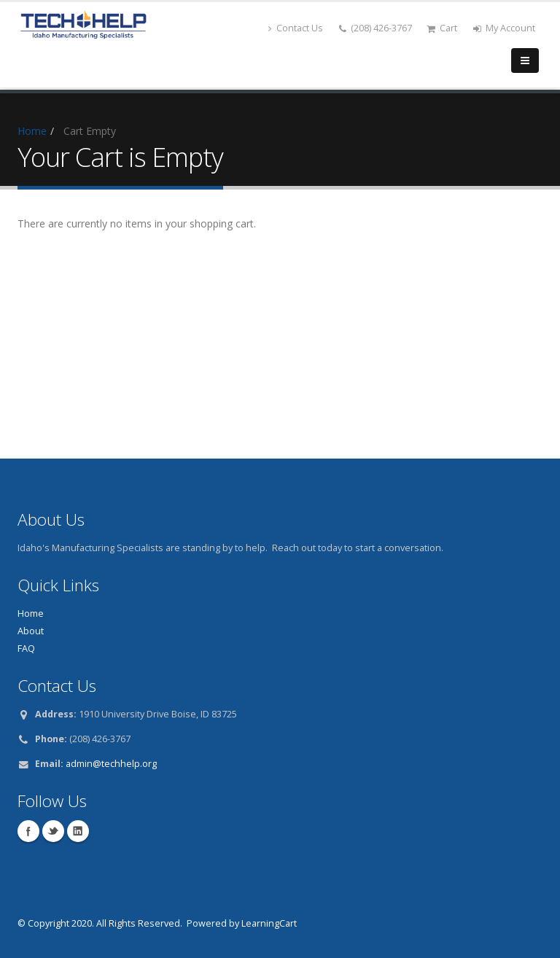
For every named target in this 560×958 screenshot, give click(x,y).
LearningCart (269, 923)
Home (32, 131)
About (31, 631)
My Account (504, 28)
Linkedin (78, 831)
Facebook (28, 831)
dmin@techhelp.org (114, 764)
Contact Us (296, 28)
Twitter (53, 831)
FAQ (26, 649)
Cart (442, 28)
